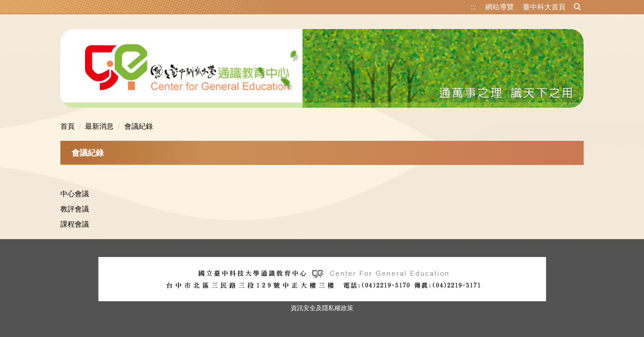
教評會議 (75, 209)
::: (473, 7)
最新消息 (99, 126)
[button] (577, 7)
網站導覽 (500, 7)
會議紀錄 (139, 126)
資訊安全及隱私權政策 (322, 308)
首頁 (68, 126)
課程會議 (75, 224)
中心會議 (75, 194)
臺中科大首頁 (544, 7)
